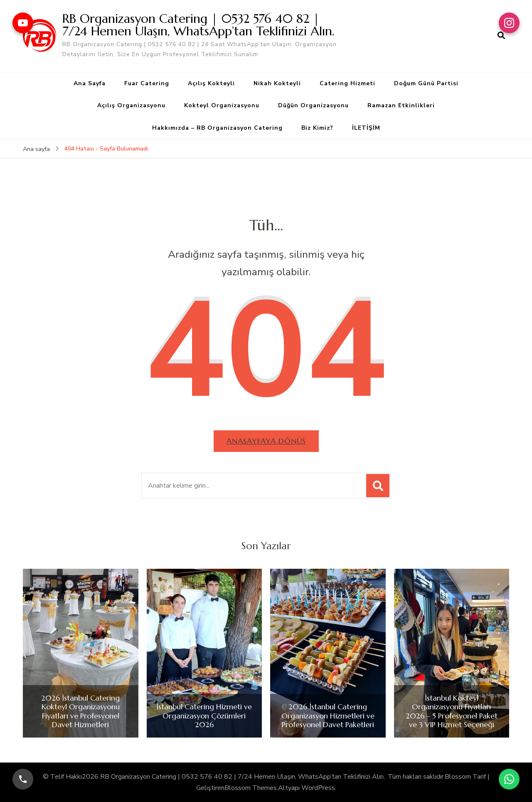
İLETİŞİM (366, 128)
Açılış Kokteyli (211, 83)
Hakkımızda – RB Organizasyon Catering (217, 128)
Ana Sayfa (90, 83)
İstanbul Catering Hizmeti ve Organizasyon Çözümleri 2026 (204, 716)
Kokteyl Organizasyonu (222, 105)
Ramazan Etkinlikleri (401, 105)
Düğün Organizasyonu (313, 105)
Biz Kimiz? (317, 128)
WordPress (318, 788)
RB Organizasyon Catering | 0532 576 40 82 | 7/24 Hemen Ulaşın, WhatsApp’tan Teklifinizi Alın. (198, 25)
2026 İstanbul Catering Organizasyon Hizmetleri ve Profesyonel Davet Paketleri (328, 716)
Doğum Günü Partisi (426, 83)
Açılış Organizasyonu (131, 105)
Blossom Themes (251, 788)
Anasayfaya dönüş (266, 441)
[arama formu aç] (501, 36)
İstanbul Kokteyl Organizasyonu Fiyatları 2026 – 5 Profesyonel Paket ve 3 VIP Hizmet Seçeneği (452, 711)
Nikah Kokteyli (277, 83)
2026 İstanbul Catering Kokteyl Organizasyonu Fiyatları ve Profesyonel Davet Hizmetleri (80, 711)
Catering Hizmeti (347, 83)
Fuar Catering (147, 83)
